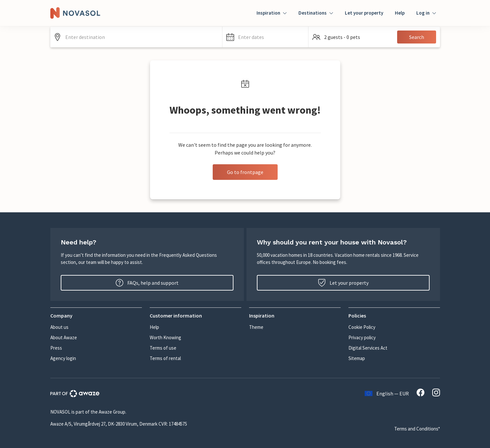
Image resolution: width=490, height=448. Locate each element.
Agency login (63, 358)
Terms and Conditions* (417, 429)
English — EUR (387, 393)
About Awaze (64, 337)
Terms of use (163, 348)
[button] (265, 37)
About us (59, 327)
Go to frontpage (245, 172)
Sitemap (357, 358)
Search (417, 37)
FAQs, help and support (147, 283)
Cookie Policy (362, 327)
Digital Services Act (368, 348)
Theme (256, 327)
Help (400, 13)
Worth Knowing (165, 337)
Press (56, 348)
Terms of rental (165, 358)
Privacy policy (362, 337)
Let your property (364, 13)
